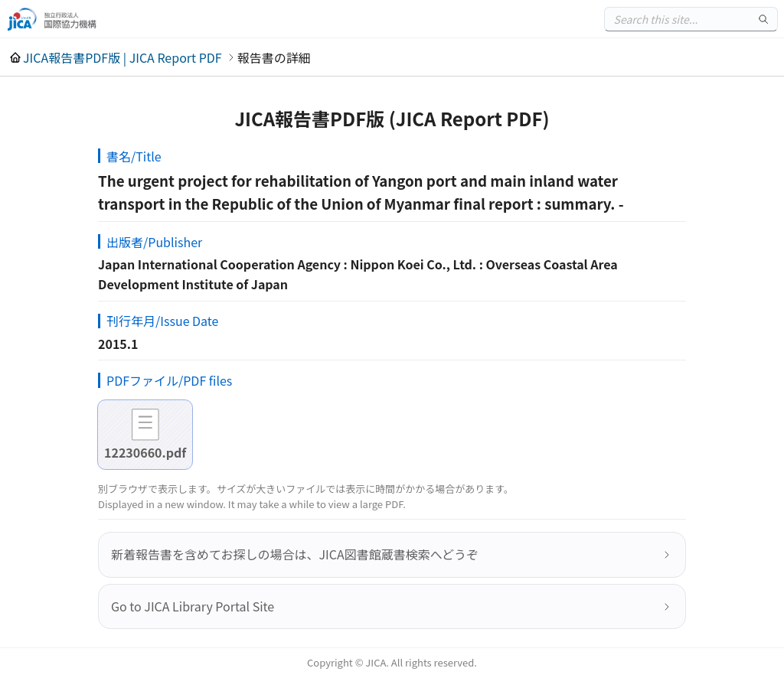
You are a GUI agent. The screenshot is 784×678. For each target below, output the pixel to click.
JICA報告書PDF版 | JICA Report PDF (122, 57)
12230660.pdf (145, 452)
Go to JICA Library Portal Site (193, 606)
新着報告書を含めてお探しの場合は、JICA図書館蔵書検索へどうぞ (295, 554)
